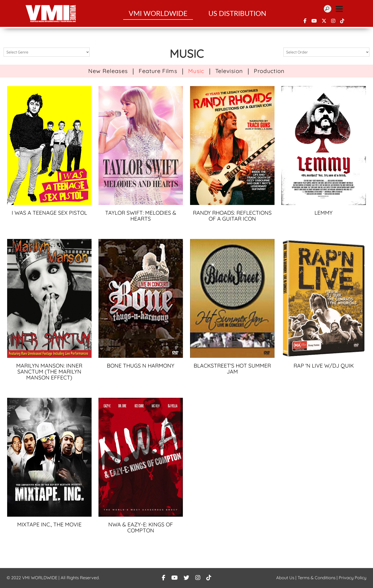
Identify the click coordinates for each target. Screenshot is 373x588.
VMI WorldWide (158, 14)
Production (269, 71)
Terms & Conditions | (318, 578)
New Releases (108, 71)
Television (229, 71)
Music (196, 71)
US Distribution (237, 14)
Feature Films (158, 71)
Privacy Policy (353, 578)
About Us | (287, 578)
